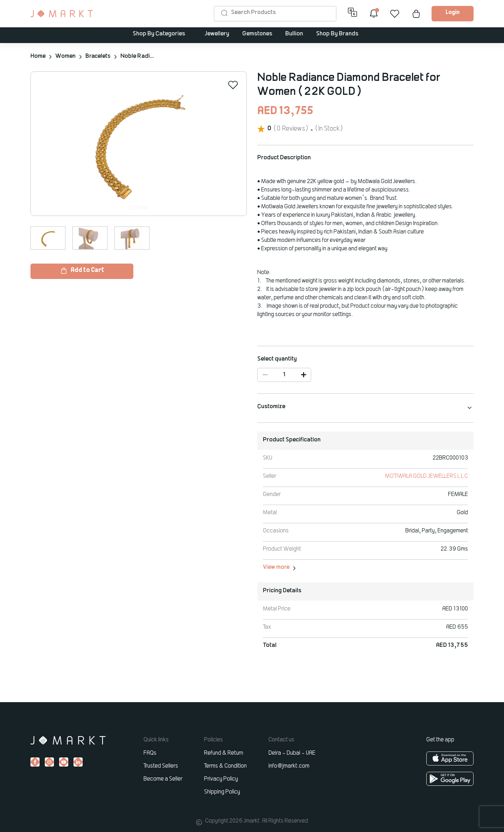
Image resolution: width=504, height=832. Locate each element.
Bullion (294, 34)
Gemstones (257, 34)
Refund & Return (224, 753)
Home (38, 56)
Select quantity (277, 359)
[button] (134, 207)
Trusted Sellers (161, 766)
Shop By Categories (159, 34)
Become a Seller (163, 779)
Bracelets (98, 56)
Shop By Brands (337, 34)
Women (65, 56)
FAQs (150, 753)
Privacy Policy (221, 779)
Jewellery (217, 34)
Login (453, 13)
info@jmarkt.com (289, 766)
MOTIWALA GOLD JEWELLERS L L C (426, 476)
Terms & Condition (225, 766)
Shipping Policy (222, 792)
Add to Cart (82, 270)
